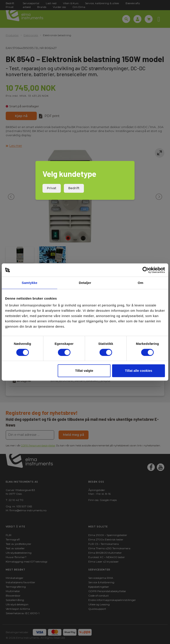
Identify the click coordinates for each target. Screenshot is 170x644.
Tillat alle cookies (139, 371)
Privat (52, 188)
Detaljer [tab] (85, 283)
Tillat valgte (84, 371)
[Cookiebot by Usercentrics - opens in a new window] (146, 270)
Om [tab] (140, 283)
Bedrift (74, 188)
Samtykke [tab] (30, 283)
